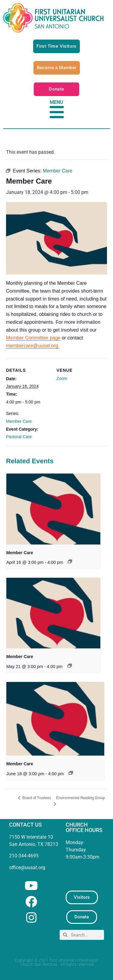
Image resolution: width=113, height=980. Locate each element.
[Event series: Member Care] (70, 561)
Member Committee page (33, 338)
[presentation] (53, 509)
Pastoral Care (19, 437)
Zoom (62, 378)
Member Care (19, 421)
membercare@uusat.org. (33, 346)
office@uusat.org (27, 868)
